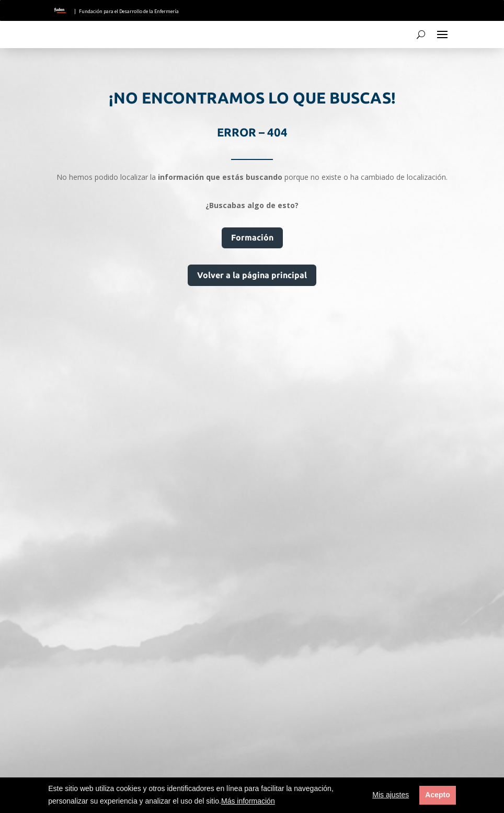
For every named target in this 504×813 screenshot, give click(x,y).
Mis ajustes (391, 795)
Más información (248, 801)
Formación (252, 237)
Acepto (437, 795)
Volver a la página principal (252, 275)
